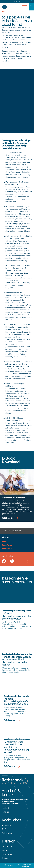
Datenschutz (8, 833)
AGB (4, 829)
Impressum (7, 825)
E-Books (6, 850)
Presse (5, 858)
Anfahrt (5, 812)
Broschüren (7, 854)
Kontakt (5, 808)
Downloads (7, 847)
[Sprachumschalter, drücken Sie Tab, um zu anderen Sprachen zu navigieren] (17, 2)
